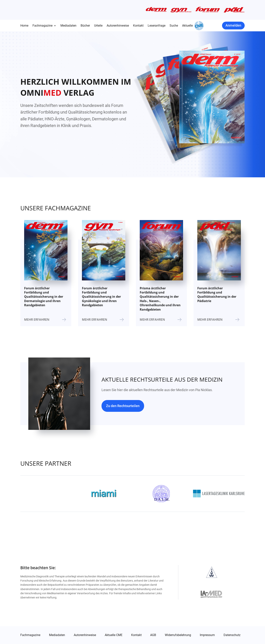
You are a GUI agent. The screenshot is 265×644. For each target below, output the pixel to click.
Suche (174, 26)
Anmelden (233, 25)
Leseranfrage (157, 26)
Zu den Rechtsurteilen (123, 406)
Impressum (207, 635)
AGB (153, 635)
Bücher (85, 26)
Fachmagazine (42, 26)
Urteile (98, 26)
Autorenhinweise (118, 26)
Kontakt (138, 26)
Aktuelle (187, 26)
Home (24, 26)
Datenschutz (232, 635)
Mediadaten (68, 26)
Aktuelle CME (114, 635)
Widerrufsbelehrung (178, 635)
